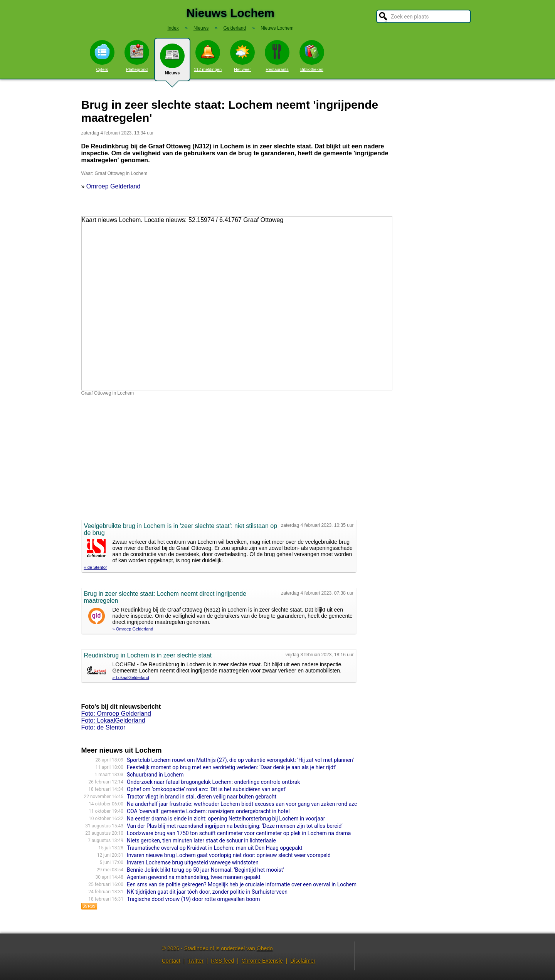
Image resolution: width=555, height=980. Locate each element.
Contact (171, 961)
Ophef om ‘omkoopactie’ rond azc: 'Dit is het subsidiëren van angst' (206, 789)
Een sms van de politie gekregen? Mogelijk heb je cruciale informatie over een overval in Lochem (242, 884)
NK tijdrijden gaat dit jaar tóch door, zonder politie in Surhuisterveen (207, 892)
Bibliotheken (312, 56)
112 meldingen (208, 56)
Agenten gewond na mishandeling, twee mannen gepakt (194, 877)
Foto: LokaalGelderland (113, 720)
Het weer (242, 56)
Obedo (265, 948)
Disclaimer (303, 961)
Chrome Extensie (262, 961)
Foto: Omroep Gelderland (116, 714)
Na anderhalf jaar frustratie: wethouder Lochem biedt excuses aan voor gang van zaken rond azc (242, 804)
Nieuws (172, 62)
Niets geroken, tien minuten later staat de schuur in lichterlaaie (201, 840)
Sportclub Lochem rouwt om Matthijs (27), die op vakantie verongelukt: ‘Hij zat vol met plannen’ (240, 760)
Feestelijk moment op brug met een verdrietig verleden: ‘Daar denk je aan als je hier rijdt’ (231, 767)
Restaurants (277, 56)
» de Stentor (96, 567)
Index (173, 28)
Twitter (196, 961)
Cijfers (102, 56)
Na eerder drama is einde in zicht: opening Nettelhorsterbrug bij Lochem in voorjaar (226, 819)
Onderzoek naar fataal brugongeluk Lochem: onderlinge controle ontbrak (214, 782)
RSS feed (222, 961)
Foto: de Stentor (103, 727)
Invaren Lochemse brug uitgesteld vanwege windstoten (193, 862)
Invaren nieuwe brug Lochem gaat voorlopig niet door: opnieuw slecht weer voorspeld (229, 855)
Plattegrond (137, 56)
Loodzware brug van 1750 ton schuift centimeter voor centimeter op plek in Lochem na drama (239, 833)
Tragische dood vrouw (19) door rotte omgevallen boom (193, 899)
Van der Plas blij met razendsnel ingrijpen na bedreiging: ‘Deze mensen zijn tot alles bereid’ (235, 826)
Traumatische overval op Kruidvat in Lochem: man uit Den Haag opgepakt (215, 848)
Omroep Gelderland (114, 186)
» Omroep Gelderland (133, 629)
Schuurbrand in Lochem (155, 775)
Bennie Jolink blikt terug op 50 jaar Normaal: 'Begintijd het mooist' (205, 870)
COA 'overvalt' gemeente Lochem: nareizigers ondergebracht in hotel (208, 811)
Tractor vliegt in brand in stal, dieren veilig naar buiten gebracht (202, 797)
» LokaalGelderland (131, 677)
